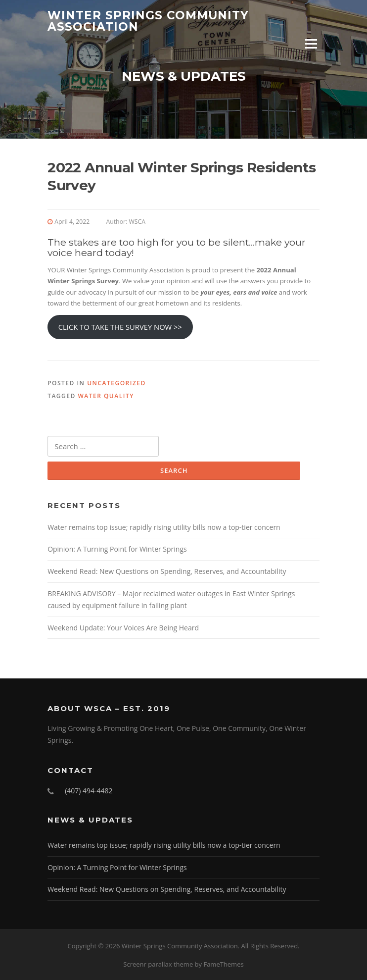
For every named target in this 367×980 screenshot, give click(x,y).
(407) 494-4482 (89, 791)
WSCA (137, 222)
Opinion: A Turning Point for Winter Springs (117, 549)
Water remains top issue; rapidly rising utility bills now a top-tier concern (164, 527)
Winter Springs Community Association (148, 21)
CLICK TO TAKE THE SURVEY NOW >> (120, 327)
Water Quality (106, 396)
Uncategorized (116, 383)
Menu (311, 44)
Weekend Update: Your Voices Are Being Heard (123, 628)
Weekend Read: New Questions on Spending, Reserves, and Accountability (167, 571)
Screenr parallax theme (158, 964)
